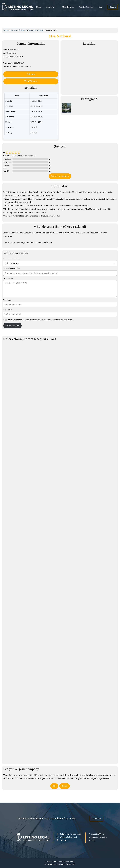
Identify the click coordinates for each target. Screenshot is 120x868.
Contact (113, 7)
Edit (54, 786)
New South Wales (19, 30)
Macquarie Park (36, 30)
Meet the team (68, 7)
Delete (65, 786)
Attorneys (53, 7)
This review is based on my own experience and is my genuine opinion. (40, 320)
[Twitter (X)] (65, 840)
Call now (31, 74)
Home (39, 7)
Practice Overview (86, 7)
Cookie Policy (71, 864)
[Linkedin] (61, 840)
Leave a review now (60, 176)
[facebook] (57, 840)
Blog (100, 7)
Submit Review (12, 326)
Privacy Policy (60, 864)
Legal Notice (49, 864)
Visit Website (31, 81)
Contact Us (96, 819)
